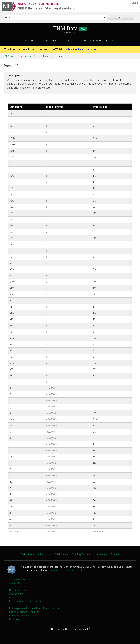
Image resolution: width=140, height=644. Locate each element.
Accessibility (16, 594)
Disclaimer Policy (18, 590)
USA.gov (14, 619)
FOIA (12, 597)
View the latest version (81, 49)
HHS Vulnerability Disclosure (25, 601)
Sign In (135, 3)
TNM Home (10, 56)
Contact (111, 41)
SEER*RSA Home (19, 579)
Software (96, 41)
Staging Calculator (74, 41)
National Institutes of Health (24, 612)
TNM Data (70, 29)
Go (121, 18)
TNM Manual (50, 41)
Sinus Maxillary (45, 56)
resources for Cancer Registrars (69, 570)
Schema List (32, 41)
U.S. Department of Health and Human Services (35, 608)
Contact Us (15, 583)
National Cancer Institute (23, 616)
